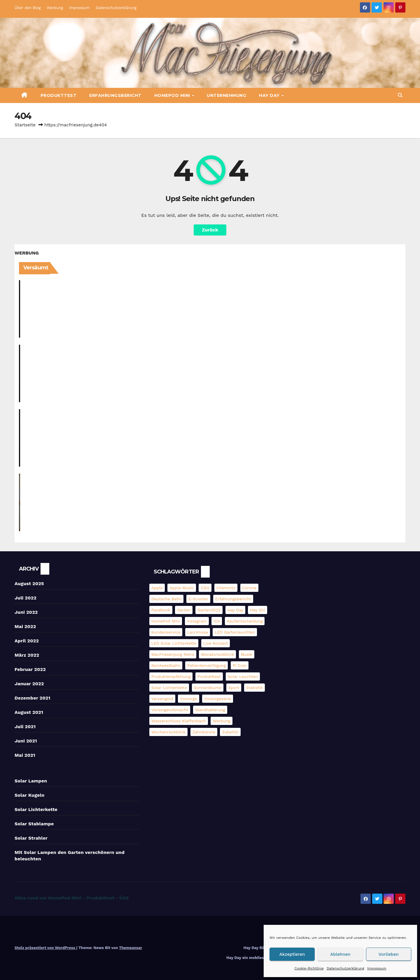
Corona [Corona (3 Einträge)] (249, 588)
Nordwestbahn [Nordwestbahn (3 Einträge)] (166, 665)
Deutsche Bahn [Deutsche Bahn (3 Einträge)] (167, 599)
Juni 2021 (26, 741)
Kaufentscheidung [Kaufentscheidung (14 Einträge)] (245, 621)
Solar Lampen (31, 781)
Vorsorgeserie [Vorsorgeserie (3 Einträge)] (218, 699)
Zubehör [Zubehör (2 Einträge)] (230, 732)
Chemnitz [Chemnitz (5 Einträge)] (226, 588)
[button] (400, 95)
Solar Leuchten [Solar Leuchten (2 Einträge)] (243, 676)
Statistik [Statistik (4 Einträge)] (254, 688)
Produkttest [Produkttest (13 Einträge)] (209, 676)
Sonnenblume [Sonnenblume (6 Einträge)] (208, 688)
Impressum (377, 968)
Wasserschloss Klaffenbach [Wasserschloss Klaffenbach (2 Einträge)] (179, 721)
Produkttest (59, 95)
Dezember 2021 (33, 698)
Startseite (25, 125)
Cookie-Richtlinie (309, 968)
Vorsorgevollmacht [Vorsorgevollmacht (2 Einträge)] (170, 710)
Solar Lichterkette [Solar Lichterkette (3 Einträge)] (169, 688)
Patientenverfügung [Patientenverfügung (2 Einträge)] (206, 665)
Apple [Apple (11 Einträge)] (157, 588)
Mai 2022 (25, 626)
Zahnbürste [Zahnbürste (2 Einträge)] (204, 732)
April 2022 (27, 641)
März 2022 (27, 655)
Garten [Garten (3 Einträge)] (184, 610)
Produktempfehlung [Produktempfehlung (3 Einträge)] (171, 676)
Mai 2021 (25, 755)
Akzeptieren (292, 954)
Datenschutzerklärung (345, 968)
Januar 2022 (29, 684)
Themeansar (131, 948)
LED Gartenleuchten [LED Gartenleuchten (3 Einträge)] (235, 632)
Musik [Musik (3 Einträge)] (247, 654)
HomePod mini (173, 95)
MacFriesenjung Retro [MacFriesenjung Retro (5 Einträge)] (173, 654)
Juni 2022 (26, 612)
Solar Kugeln (29, 795)
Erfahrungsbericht (115, 95)
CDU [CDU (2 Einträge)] (205, 588)
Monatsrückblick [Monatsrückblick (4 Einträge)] (217, 654)
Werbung (55, 8)
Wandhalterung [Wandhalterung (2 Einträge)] (210, 710)
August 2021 (29, 712)
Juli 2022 (26, 598)
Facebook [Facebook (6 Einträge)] (161, 610)
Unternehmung (226, 95)
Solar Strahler (31, 838)
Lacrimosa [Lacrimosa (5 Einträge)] (198, 632)
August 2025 (29, 584)
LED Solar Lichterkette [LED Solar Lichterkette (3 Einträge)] (174, 643)
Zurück (210, 230)
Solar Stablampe (34, 824)
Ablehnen (340, 954)
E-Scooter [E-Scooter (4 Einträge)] (198, 599)
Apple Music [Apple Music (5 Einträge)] (182, 588)
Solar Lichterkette (36, 809)
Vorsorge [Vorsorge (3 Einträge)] (189, 699)
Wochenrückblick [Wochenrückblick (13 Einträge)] (168, 732)
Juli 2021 (25, 727)
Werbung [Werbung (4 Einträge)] (221, 721)
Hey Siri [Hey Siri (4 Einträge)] (258, 610)
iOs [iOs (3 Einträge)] (217, 621)
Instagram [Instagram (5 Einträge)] (197, 621)
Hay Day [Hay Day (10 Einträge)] (235, 610)
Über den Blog (28, 8)
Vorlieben (389, 954)
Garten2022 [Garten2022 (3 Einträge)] (209, 610)
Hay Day (270, 95)
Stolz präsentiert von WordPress (45, 948)
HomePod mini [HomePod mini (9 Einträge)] (166, 621)
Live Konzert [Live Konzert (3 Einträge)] (216, 643)
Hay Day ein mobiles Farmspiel (255, 958)
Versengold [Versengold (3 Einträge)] (162, 699)
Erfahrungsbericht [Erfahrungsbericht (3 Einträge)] (233, 599)
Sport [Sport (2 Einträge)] (234, 688)
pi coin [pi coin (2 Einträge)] (240, 665)
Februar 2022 (30, 669)
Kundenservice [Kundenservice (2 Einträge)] (166, 632)
